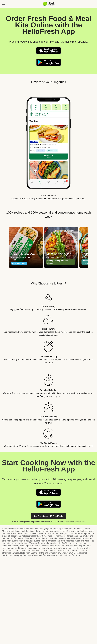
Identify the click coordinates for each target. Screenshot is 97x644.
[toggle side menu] (4, 4)
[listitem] (49, 300)
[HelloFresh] (49, 4)
